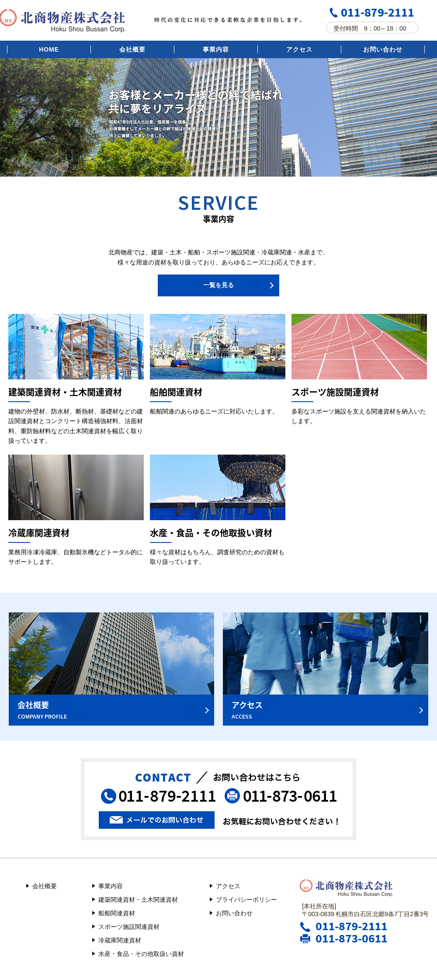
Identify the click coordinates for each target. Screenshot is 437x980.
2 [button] (225, 166)
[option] (218, 117)
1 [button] (212, 166)
